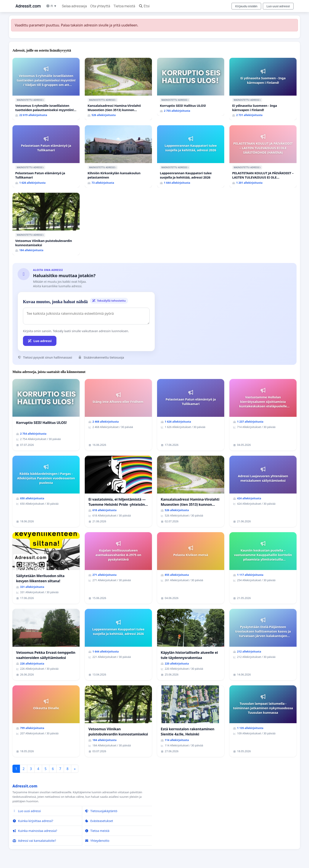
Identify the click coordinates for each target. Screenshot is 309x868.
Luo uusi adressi (278, 6)
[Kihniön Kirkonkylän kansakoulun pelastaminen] (118, 156)
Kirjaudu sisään (246, 6)
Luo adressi (40, 341)
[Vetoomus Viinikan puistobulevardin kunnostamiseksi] (46, 224)
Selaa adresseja (74, 6)
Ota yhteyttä (100, 6)
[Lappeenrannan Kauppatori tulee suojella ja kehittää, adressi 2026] (191, 156)
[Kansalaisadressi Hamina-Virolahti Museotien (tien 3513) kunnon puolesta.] (118, 89)
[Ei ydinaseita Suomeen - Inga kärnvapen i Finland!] (263, 89)
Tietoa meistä (124, 6)
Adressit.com (28, 6)
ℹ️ (43, 100)
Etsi (144, 6)
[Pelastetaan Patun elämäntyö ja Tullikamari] (46, 156)
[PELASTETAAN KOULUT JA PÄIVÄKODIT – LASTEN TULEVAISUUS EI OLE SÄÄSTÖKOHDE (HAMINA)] (263, 156)
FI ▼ (51, 6)
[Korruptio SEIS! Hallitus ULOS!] (191, 87)
